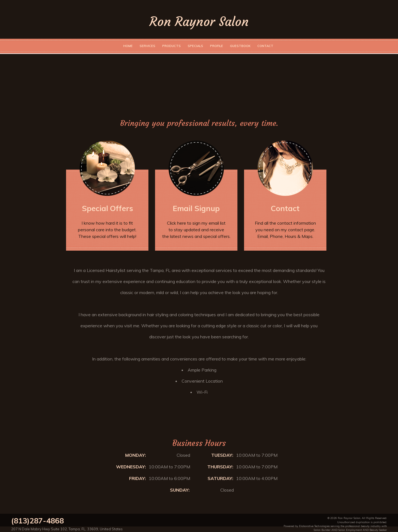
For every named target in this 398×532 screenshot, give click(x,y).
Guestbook (240, 46)
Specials (195, 46)
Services (147, 46)
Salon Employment (350, 530)
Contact (265, 46)
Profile (217, 46)
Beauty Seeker (378, 530)
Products (171, 46)
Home (128, 46)
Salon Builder (322, 530)
